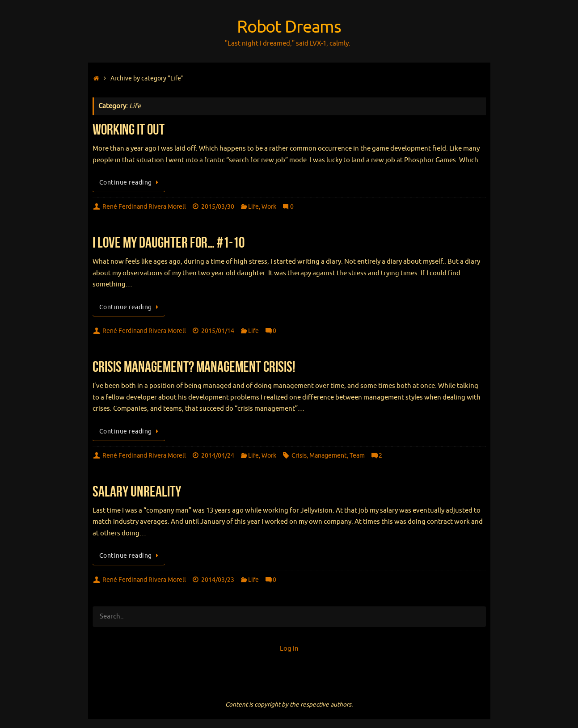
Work (269, 207)
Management (328, 456)
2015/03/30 (218, 207)
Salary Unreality (137, 491)
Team (357, 456)
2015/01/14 (218, 331)
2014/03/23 (218, 580)
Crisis (299, 456)
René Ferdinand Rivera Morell (144, 207)
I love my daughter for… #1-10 (169, 242)
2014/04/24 (218, 456)
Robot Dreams (289, 27)
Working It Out (129, 129)
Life (253, 207)
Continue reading (131, 183)
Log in (289, 649)
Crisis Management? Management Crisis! (194, 367)
